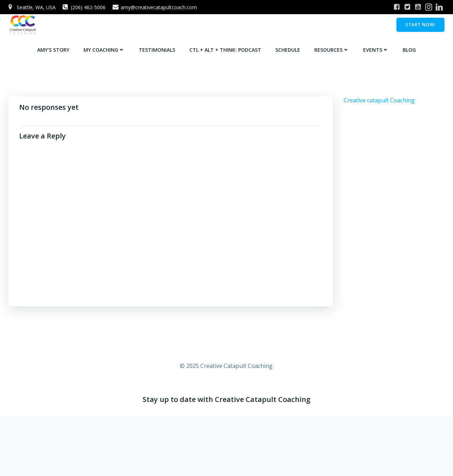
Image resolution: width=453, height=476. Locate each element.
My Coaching (104, 50)
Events (376, 50)
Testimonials (157, 50)
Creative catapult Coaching (379, 100)
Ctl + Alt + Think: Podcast (225, 50)
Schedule (288, 50)
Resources (332, 50)
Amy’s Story (53, 50)
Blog (409, 50)
